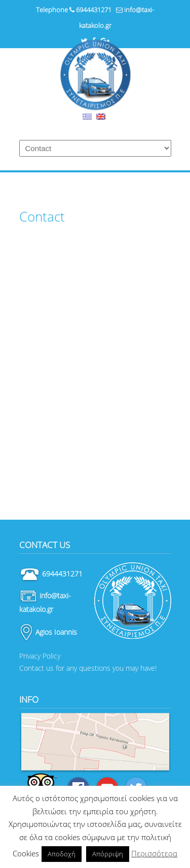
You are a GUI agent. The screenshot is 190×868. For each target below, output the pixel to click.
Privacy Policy (40, 656)
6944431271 (94, 10)
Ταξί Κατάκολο (95, 75)
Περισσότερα (154, 853)
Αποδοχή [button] (62, 854)
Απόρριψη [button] (108, 854)
